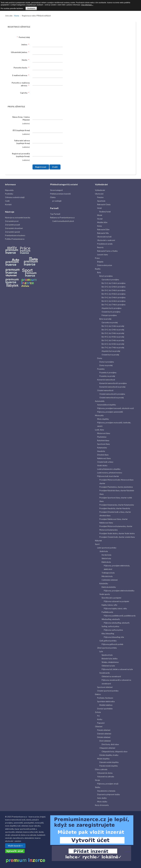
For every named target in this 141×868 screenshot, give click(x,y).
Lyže (101, 651)
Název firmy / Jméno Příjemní (21, 118)
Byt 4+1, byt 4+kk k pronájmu (114, 294)
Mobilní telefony (106, 705)
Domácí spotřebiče (105, 709)
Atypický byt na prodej (111, 351)
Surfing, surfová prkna (110, 626)
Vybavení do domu (105, 773)
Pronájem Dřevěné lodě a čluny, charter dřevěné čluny (115, 514)
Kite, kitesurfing (108, 634)
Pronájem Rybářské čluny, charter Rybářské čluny (117, 492)
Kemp (100, 226)
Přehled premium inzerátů (60, 194)
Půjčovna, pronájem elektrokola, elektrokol (117, 567)
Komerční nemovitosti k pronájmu (113, 383)
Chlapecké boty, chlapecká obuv (115, 752)
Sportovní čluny (104, 444)
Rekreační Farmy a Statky (107, 251)
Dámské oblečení (104, 734)
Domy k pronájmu (107, 362)
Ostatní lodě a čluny (105, 462)
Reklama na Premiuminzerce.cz (62, 218)
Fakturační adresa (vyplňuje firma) (22, 142)
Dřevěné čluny (103, 455)
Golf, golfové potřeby (108, 641)
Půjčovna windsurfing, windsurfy (117, 623)
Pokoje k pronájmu (109, 315)
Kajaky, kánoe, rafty (109, 605)
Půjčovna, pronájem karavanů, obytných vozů (115, 408)
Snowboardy (105, 673)
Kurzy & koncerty (102, 805)
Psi (98, 716)
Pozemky (101, 369)
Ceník (7, 201)
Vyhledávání (100, 190)
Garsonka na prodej (110, 322)
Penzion (100, 197)
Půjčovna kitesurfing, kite (114, 637)
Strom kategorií (56, 190)
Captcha (25, 93)
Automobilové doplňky (107, 405)
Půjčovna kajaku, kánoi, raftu (115, 609)
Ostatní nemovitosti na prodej (112, 398)
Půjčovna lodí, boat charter (108, 476)
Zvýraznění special (12, 232)
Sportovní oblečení (105, 687)
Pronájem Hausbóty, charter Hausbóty (115, 508)
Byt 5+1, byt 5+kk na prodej (113, 340)
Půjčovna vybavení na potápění (116, 601)
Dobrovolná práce (105, 265)
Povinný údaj (23, 37)
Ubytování (99, 194)
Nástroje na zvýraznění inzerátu (18, 218)
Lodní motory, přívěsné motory (110, 473)
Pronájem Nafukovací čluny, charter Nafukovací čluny (114, 521)
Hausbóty (101, 451)
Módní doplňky (103, 759)
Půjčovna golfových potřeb (112, 644)
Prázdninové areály (105, 244)
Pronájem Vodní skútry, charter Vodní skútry (117, 533)
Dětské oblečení (104, 737)
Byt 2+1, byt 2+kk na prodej (113, 330)
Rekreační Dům (103, 230)
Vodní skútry (102, 465)
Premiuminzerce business (15, 235)
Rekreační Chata (104, 204)
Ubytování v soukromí (106, 240)
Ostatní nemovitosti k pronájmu (112, 394)
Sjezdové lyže (107, 655)
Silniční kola (106, 558)
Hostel (100, 219)
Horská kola (106, 555)
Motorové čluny (104, 433)
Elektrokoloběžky (109, 587)
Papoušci (101, 723)
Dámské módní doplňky (109, 762)
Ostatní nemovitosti (105, 390)
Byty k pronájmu (106, 276)
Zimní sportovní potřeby (107, 648)
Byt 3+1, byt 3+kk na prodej (113, 333)
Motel (100, 215)
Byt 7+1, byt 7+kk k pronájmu (114, 305)
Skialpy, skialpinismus (110, 662)
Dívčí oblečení (105, 741)
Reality (98, 269)
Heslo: (26, 60)
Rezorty (100, 247)
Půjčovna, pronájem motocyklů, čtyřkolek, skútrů (114, 424)
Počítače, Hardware (105, 698)
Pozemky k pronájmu (108, 373)
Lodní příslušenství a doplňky (109, 469)
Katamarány (102, 448)
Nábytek (98, 541)
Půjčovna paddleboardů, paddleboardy (120, 616)
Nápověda (9, 190)
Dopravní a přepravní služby (109, 794)
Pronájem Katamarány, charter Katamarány (117, 505)
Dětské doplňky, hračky (109, 755)
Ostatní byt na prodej (110, 355)
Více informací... (87, 5)
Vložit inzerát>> (15, 846)
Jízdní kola (104, 551)
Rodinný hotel (105, 212)
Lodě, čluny (100, 430)
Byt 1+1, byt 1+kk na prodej (113, 326)
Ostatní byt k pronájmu (111, 312)
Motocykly (99, 415)
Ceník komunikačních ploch (63, 221)
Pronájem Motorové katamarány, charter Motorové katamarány (116, 528)
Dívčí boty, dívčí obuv (110, 744)
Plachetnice (102, 437)
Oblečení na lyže (108, 666)
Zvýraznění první (12, 221)
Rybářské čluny (103, 440)
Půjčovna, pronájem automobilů (110, 412)
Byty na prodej (105, 319)
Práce (97, 258)
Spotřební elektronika (106, 701)
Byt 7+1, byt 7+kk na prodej (113, 348)
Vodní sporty (105, 594)
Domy (100, 358)
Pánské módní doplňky (109, 766)
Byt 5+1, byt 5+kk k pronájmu (114, 297)
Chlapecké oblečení (107, 748)
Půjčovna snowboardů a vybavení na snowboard (116, 682)
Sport (97, 544)
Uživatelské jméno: (20, 52)
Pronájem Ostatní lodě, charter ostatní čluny (117, 537)
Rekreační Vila (103, 233)
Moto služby (102, 802)
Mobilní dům (102, 222)
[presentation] (53, 96)
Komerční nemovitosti (106, 380)
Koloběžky (104, 583)
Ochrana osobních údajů (15, 197)
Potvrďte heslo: (22, 68)
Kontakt (8, 204)
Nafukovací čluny (104, 458)
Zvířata (98, 712)
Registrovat (41, 167)
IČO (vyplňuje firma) (21, 130)
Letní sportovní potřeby (107, 548)
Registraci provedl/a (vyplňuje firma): (21, 155)
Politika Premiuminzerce (15, 239)
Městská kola (107, 576)
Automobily (100, 401)
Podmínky (9, 194)
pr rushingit (57, 201)
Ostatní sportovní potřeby (108, 691)
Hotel (99, 208)
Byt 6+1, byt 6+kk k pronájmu (114, 301)
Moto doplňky (103, 419)
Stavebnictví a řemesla (106, 791)
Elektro (98, 694)
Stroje (97, 780)
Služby (98, 787)
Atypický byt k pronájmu (112, 308)
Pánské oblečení (104, 730)
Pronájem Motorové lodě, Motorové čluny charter (116, 482)
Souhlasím (31, 9)
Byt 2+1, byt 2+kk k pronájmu (114, 287)
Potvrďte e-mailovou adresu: (21, 84)
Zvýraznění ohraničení (14, 228)
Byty (99, 272)
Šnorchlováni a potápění (111, 598)
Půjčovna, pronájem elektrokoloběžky (119, 591)
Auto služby (102, 798)
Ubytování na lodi (104, 237)
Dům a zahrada (101, 769)
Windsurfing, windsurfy (111, 619)
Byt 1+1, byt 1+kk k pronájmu (114, 283)
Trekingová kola (108, 573)
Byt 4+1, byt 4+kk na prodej (113, 337)
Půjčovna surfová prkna (113, 630)
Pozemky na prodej (107, 376)
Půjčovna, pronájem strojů (108, 784)
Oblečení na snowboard (111, 676)
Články (53, 197)
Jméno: (25, 45)
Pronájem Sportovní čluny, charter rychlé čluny (116, 499)
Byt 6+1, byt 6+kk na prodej (113, 344)
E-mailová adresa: (21, 75)
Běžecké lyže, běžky (110, 659)
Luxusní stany (103, 255)
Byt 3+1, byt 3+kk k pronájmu (114, 290)
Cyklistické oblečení (110, 580)
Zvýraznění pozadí (12, 225)
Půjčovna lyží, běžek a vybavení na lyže (117, 669)
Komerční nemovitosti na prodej (112, 387)
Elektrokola (106, 562)
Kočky (100, 719)
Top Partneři (55, 214)
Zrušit (55, 167)
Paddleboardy (107, 612)
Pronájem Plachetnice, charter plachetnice (116, 487)
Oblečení (99, 726)
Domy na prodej (106, 365)
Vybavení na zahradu (106, 777)
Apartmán (101, 201)
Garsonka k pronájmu (110, 280)
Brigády (100, 262)
